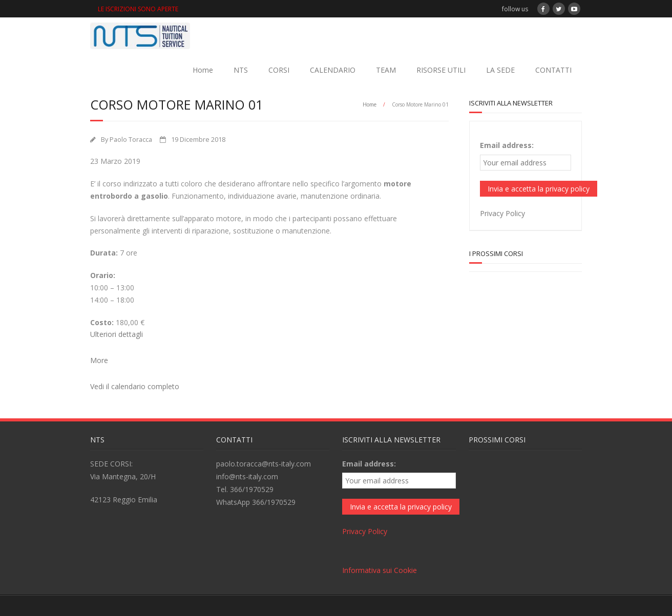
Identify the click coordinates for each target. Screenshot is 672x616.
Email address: (507, 145)
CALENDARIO (333, 70)
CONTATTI (553, 70)
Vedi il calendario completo (135, 386)
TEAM (386, 70)
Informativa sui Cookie (380, 570)
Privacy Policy (502, 213)
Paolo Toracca (131, 140)
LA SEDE (500, 70)
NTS (241, 70)
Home (203, 70)
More (99, 360)
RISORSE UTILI (441, 70)
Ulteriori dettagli (117, 334)
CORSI (279, 70)
